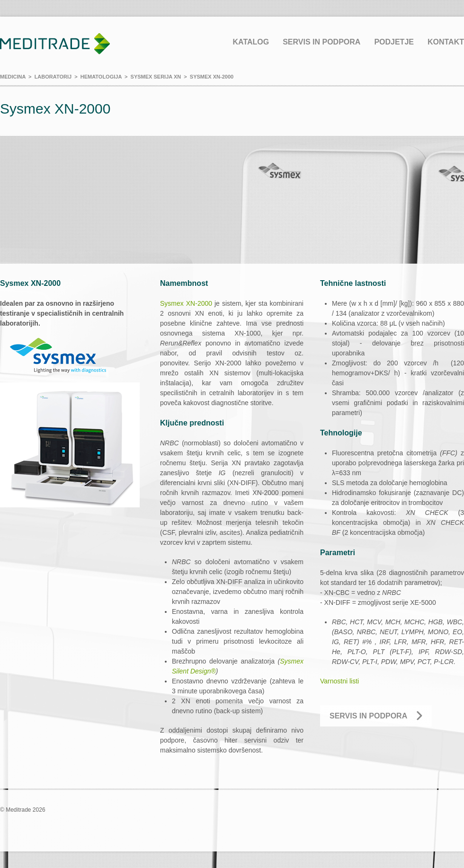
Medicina (13, 77)
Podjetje (394, 42)
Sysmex (173, 303)
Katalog (251, 42)
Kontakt (446, 42)
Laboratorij (53, 77)
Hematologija (101, 77)
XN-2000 (199, 303)
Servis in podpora (321, 42)
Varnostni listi (339, 681)
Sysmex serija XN (156, 77)
